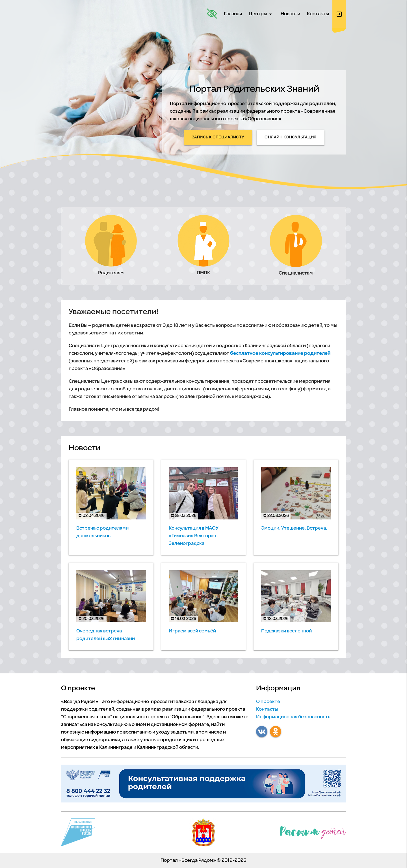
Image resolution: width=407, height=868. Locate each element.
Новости (290, 14)
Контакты (318, 14)
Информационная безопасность (293, 717)
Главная (233, 14)
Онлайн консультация (291, 137)
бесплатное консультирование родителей (280, 353)
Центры (261, 14)
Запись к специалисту (218, 137)
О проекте (268, 702)
